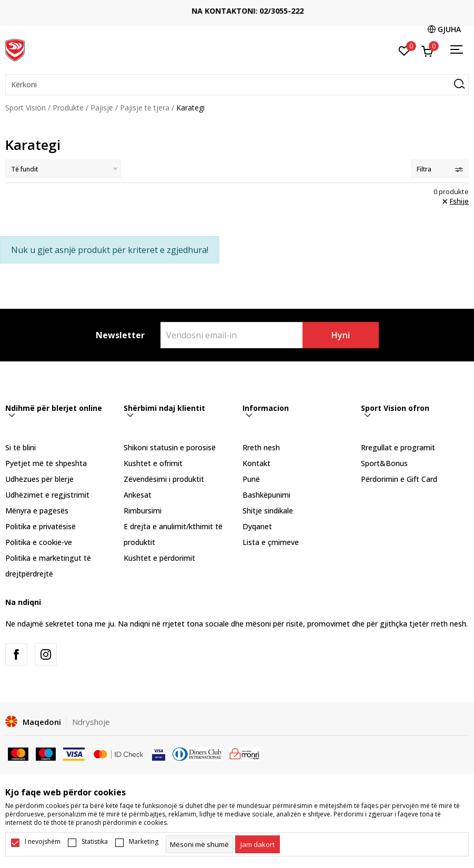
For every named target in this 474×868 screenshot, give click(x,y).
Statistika (95, 842)
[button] (237, 85)
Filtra (440, 169)
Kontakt (256, 463)
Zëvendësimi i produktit (164, 479)
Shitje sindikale (268, 511)
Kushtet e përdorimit (159, 558)
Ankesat (138, 495)
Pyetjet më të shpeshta (46, 463)
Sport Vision (26, 108)
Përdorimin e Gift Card (399, 479)
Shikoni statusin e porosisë (170, 447)
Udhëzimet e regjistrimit (47, 495)
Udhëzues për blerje (39, 479)
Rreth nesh (261, 447)
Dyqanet (257, 526)
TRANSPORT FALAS (237, 7)
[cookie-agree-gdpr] (258, 844)
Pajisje (102, 108)
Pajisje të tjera (145, 108)
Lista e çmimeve (271, 542)
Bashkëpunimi (266, 495)
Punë (251, 479)
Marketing (144, 842)
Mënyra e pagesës (37, 511)
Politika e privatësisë (41, 526)
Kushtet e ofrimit (153, 463)
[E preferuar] (404, 50)
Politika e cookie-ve (39, 542)
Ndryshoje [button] (91, 722)
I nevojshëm (43, 842)
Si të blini (21, 447)
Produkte (68, 108)
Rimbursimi (143, 511)
